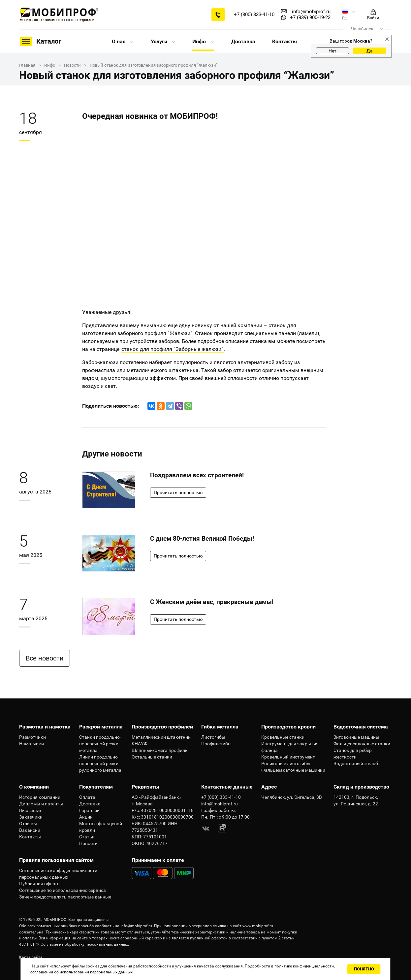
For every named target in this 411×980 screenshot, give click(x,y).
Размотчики (32, 737)
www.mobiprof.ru (258, 926)
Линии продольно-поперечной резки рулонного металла (100, 763)
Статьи (87, 837)
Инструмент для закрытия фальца (290, 747)
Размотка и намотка (45, 727)
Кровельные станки (283, 737)
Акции (86, 817)
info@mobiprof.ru (136, 926)
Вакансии (30, 830)
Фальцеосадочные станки (362, 744)
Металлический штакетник (161, 737)
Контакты (285, 41)
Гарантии (89, 810)
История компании (40, 797)
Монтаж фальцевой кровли (101, 827)
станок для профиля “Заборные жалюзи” (172, 349)
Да (370, 51)
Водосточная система (361, 727)
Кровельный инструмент (288, 757)
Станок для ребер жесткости (353, 754)
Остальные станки (152, 757)
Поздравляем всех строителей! (197, 475)
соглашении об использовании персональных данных (81, 972)
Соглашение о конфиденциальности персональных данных (58, 874)
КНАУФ (140, 744)
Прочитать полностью (178, 492)
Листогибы (213, 737)
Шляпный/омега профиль (160, 750)
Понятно (364, 969)
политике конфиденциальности (304, 966)
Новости (88, 843)
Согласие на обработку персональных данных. (85, 944)
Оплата (87, 797)
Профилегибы (216, 744)
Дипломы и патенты (41, 804)
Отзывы (28, 824)
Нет (332, 51)
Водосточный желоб (356, 763)
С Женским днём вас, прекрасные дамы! (212, 602)
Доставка (243, 41)
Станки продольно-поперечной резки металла (100, 744)
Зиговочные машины (356, 737)
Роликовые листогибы (286, 763)
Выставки (30, 810)
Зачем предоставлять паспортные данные (65, 897)
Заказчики (31, 817)
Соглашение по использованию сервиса (63, 890)
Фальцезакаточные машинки (293, 770)
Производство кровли (288, 727)
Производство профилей (162, 727)
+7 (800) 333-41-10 (254, 15)
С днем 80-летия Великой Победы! (202, 539)
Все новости (46, 658)
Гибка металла (220, 727)
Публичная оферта (39, 884)
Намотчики (32, 744)
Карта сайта (31, 957)
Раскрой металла (101, 727)
